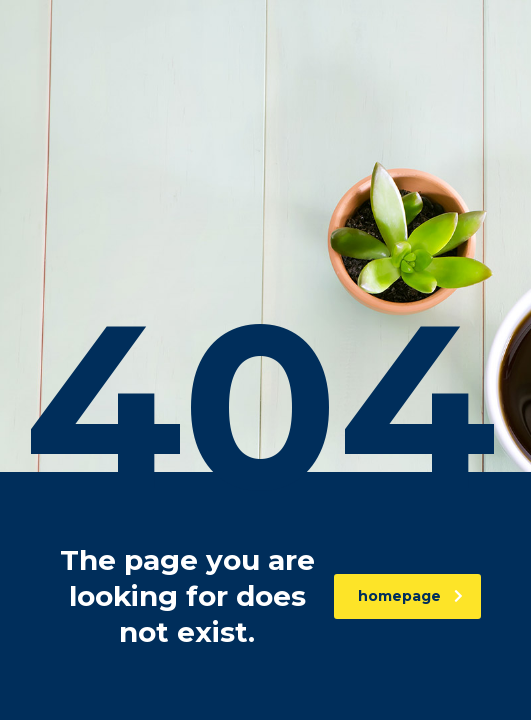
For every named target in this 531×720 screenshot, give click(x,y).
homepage (410, 596)
